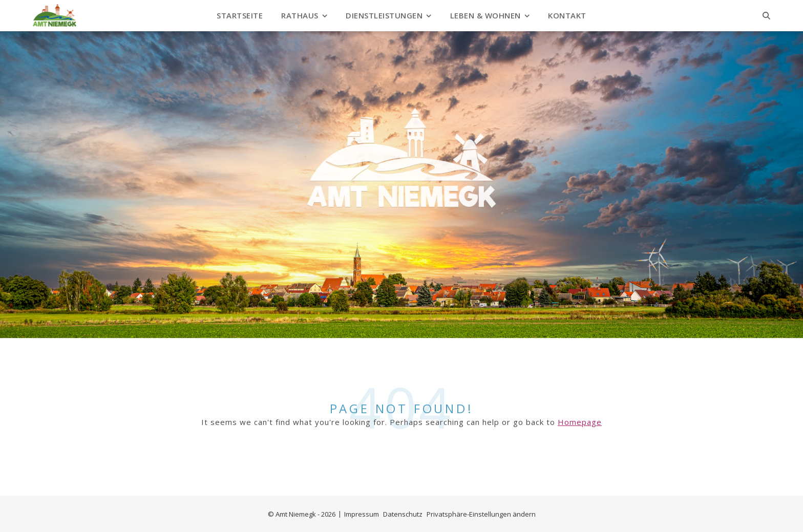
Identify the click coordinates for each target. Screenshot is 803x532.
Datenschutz (403, 514)
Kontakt (567, 15)
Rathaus (300, 15)
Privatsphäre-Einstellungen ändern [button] (481, 514)
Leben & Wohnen (485, 15)
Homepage (580, 422)
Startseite (240, 15)
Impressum (362, 514)
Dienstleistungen (384, 15)
